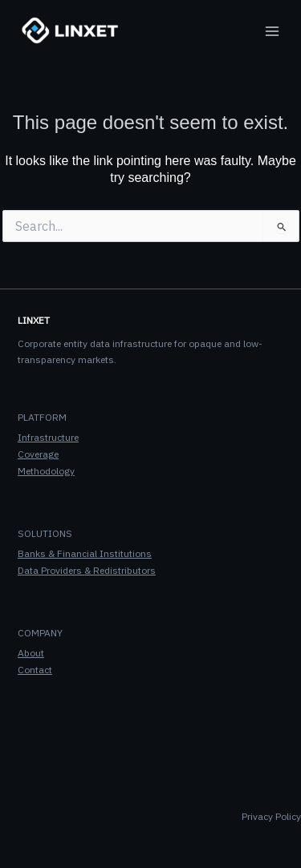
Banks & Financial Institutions (85, 553)
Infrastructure (48, 437)
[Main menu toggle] (272, 31)
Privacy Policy (271, 816)
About (31, 653)
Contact (35, 670)
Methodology (46, 471)
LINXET (34, 320)
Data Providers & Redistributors (87, 570)
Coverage (38, 454)
